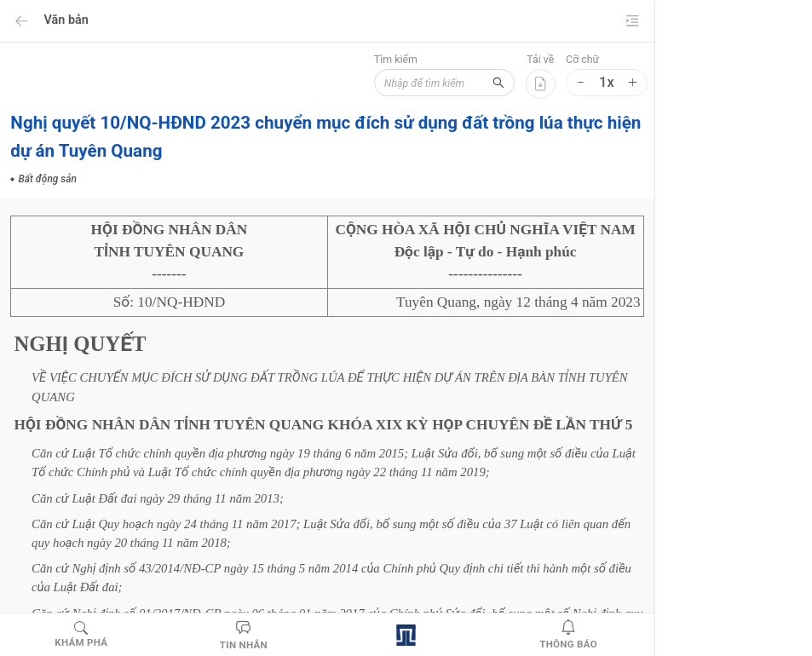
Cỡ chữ (416, 60)
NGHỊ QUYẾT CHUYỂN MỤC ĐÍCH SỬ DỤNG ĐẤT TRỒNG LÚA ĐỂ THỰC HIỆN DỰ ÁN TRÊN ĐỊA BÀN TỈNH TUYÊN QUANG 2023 (622, 149)
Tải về (374, 60)
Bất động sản (595, 513)
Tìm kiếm (217, 60)
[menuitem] (786, 21)
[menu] (786, 106)
